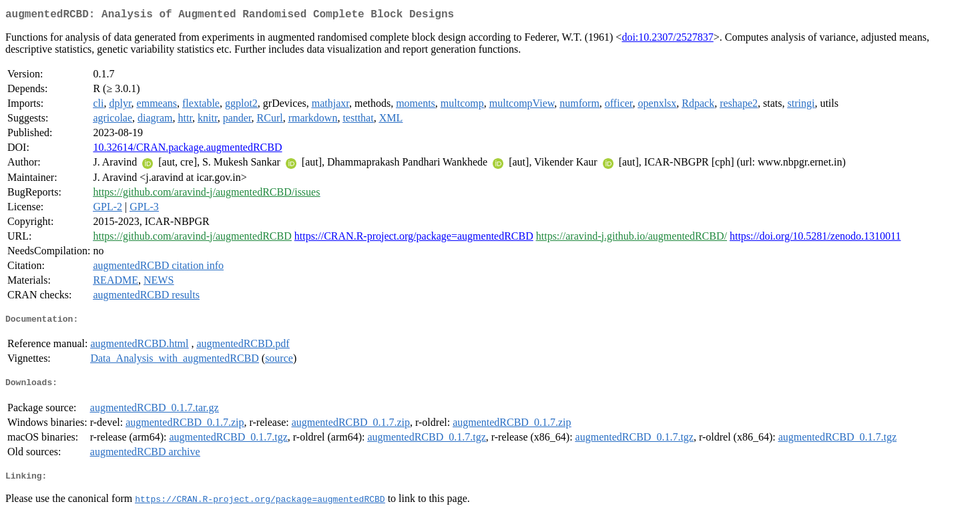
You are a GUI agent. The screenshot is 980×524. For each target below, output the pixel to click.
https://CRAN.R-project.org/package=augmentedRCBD (414, 239)
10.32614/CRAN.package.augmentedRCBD (187, 150)
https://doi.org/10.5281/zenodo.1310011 (815, 239)
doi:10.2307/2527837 (667, 40)
